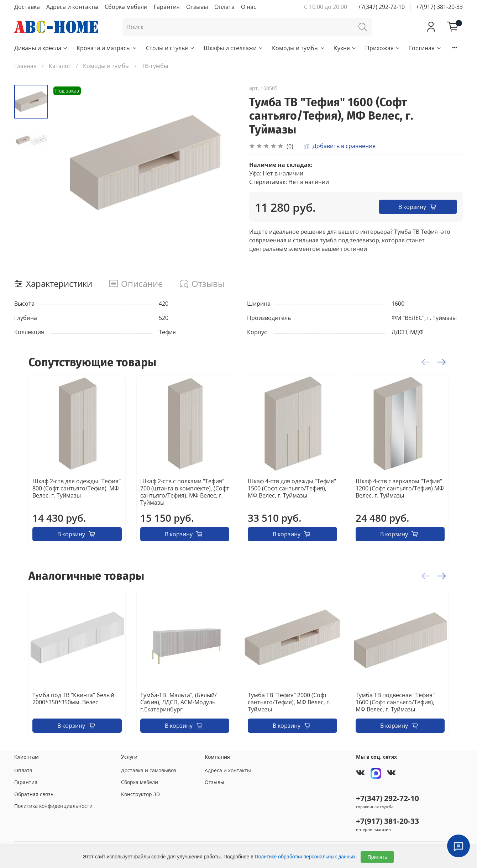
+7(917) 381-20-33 (439, 7)
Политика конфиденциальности (53, 806)
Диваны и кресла (41, 48)
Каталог (60, 66)
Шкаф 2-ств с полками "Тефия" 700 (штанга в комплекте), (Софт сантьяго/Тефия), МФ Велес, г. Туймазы (185, 492)
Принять (378, 857)
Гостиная (425, 48)
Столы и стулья (170, 48)
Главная (25, 66)
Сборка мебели (126, 7)
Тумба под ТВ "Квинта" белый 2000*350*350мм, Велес (73, 698)
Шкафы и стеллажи (234, 48)
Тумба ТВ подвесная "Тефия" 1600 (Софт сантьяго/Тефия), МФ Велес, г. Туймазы (395, 702)
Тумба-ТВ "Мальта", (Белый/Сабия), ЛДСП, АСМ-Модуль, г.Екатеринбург (179, 702)
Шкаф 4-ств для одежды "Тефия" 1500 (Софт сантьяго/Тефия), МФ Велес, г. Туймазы (292, 488)
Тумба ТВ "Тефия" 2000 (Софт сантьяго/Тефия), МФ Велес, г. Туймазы (289, 702)
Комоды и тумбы (299, 48)
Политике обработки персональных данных (305, 857)
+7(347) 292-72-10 (381, 7)
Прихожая (383, 48)
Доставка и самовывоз (149, 770)
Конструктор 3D (140, 794)
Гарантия (167, 7)
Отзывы (197, 7)
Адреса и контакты (72, 7)
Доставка (27, 7)
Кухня (345, 48)
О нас (249, 7)
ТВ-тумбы (155, 66)
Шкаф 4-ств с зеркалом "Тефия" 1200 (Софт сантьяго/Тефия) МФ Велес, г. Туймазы (400, 488)
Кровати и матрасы (107, 48)
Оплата (224, 7)
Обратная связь (34, 794)
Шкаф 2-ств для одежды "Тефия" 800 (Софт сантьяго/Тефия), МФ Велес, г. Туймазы (77, 488)
